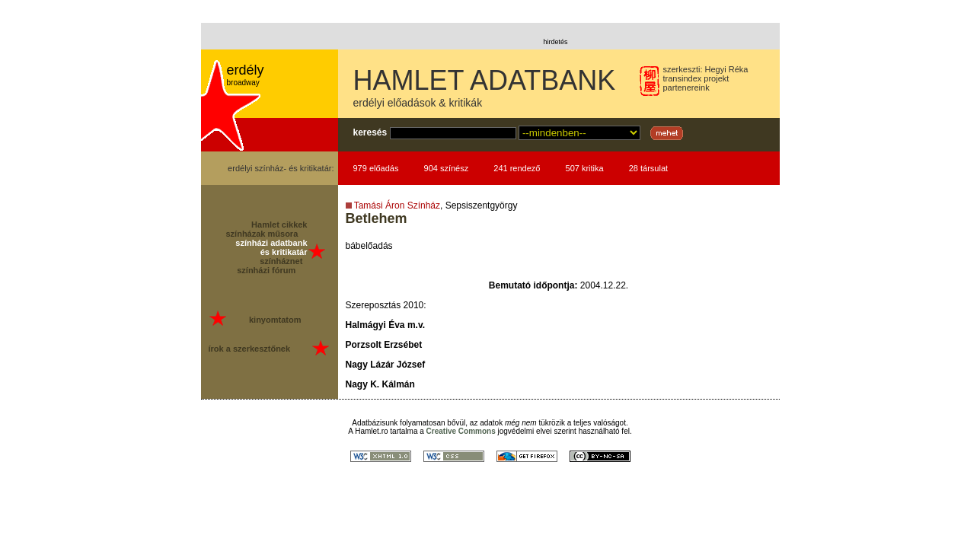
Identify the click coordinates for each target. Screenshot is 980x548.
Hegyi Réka (727, 69)
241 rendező (517, 168)
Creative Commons (461, 431)
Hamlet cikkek (279, 225)
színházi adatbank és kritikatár (271, 247)
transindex (683, 78)
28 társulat (648, 168)
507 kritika (585, 168)
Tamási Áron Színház (397, 205)
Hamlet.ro (371, 431)
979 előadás (376, 168)
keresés (370, 132)
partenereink (686, 88)
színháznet (281, 261)
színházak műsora (262, 234)
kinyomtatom (275, 320)
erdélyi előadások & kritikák (418, 103)
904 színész (447, 168)
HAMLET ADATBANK (485, 80)
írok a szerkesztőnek (250, 349)
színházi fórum (266, 270)
